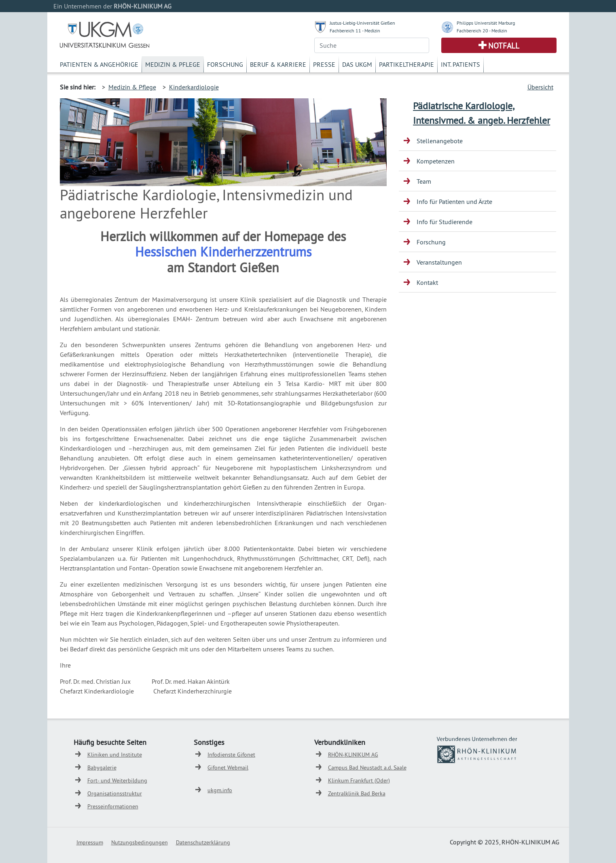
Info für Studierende (445, 222)
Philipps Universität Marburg (486, 23)
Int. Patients (460, 64)
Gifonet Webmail (228, 768)
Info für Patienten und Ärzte (454, 201)
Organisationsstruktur (115, 793)
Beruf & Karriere (278, 64)
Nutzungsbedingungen (140, 842)
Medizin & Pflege (173, 64)
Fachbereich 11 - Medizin (355, 31)
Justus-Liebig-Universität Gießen (362, 23)
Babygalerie (102, 768)
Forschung (225, 64)
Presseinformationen (113, 806)
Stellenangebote (440, 141)
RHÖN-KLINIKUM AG (353, 755)
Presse (324, 64)
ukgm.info (220, 790)
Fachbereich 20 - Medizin (482, 31)
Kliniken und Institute (115, 755)
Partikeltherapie (406, 64)
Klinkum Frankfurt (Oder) (359, 780)
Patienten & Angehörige (99, 64)
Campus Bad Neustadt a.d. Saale (367, 768)
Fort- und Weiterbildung (117, 780)
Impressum (90, 842)
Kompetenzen (436, 161)
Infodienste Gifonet (231, 755)
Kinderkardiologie (194, 87)
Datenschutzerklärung (203, 842)
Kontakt (427, 282)
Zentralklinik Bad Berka (357, 793)
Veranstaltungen (439, 262)
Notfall (504, 46)
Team (424, 181)
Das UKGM (357, 64)
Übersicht (540, 87)
